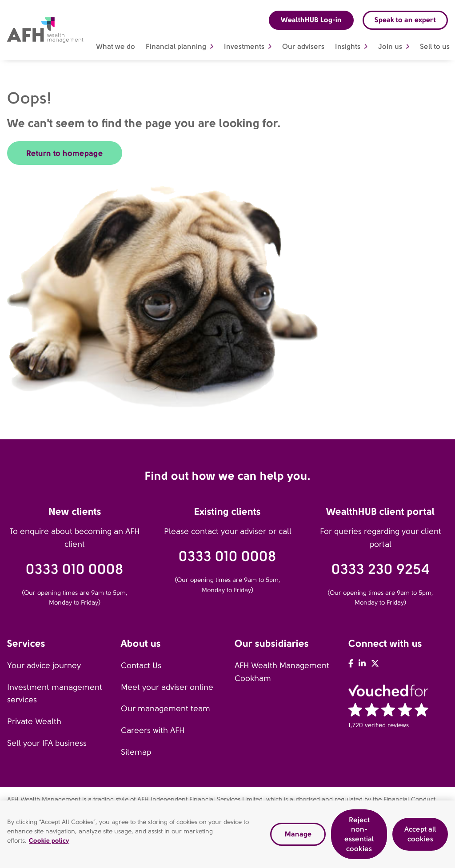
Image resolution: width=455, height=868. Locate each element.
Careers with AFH (153, 730)
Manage (298, 837)
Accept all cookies (420, 837)
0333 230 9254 (381, 569)
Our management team (166, 709)
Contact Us (141, 665)
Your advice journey (44, 665)
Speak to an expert (405, 20)
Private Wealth (34, 721)
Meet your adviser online (167, 687)
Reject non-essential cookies (359, 837)
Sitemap (136, 752)
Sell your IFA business (47, 743)
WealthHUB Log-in (311, 20)
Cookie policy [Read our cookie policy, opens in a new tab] (49, 843)
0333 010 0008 (75, 569)
